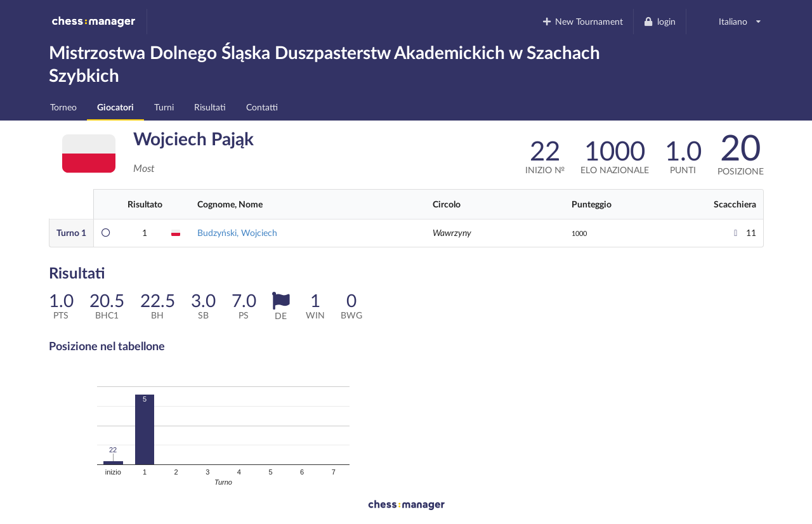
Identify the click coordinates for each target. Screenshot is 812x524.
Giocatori (115, 107)
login (659, 21)
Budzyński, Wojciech (237, 233)
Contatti (262, 107)
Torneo (63, 107)
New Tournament (582, 21)
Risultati (210, 107)
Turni (164, 107)
